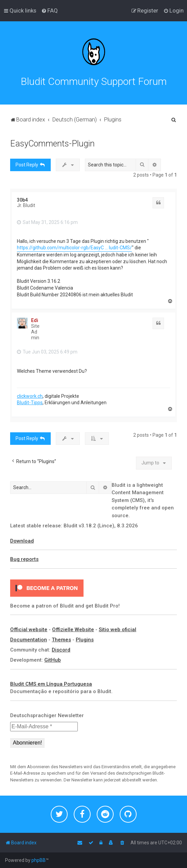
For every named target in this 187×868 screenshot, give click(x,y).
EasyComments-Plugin (52, 144)
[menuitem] (50, 10)
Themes (61, 640)
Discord (61, 650)
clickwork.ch (30, 396)
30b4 (22, 200)
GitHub (53, 660)
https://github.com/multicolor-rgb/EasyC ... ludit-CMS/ (74, 248)
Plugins (85, 640)
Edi (35, 320)
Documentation (29, 640)
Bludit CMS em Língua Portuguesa (51, 684)
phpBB (39, 860)
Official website (29, 630)
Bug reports (24, 559)
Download (22, 541)
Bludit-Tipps (30, 403)
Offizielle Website (73, 630)
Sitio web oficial (118, 630)
